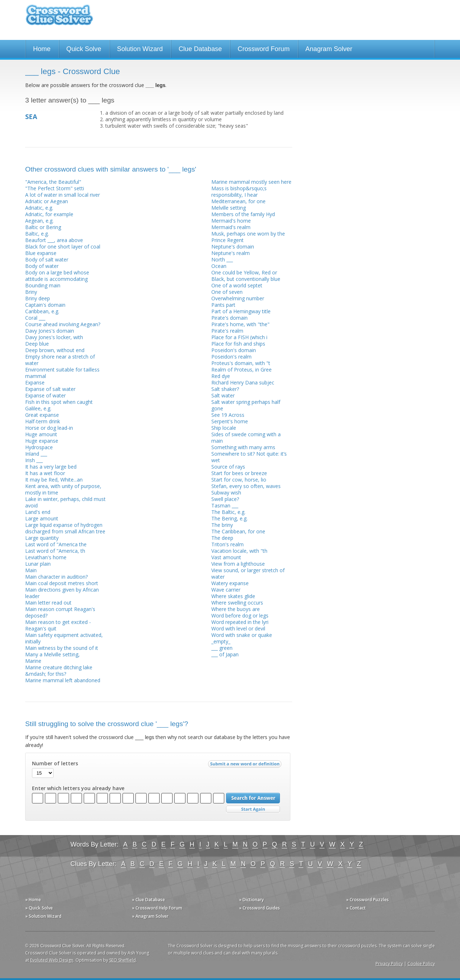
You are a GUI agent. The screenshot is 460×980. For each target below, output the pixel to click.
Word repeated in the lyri (240, 622)
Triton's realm (227, 544)
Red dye (221, 376)
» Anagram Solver (150, 916)
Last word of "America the (56, 544)
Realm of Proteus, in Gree (241, 370)
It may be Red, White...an (54, 480)
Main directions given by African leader (62, 593)
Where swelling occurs (237, 603)
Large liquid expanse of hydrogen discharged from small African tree (65, 528)
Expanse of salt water (50, 389)
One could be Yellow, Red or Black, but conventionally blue (246, 276)
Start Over (253, 809)
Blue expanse (41, 253)
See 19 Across (228, 415)
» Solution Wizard (43, 916)
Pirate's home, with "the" (240, 324)
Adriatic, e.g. (39, 208)
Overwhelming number (238, 298)
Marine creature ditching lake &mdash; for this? (59, 671)
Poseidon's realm (231, 357)
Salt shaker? (225, 389)
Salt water (223, 395)
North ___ (222, 259)
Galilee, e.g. (38, 408)
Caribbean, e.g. (42, 311)
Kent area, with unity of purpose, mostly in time (63, 489)
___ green (222, 648)
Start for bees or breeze (239, 473)
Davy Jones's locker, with (54, 337)
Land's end (38, 512)
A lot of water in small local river (63, 195)
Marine (33, 661)
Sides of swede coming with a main (246, 437)
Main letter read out (48, 603)
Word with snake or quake (242, 635)
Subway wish (226, 493)
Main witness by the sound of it (62, 648)
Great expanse (42, 415)
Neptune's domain (233, 247)
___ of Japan (225, 654)
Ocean (219, 266)
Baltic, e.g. (37, 234)
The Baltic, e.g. (228, 512)
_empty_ (221, 641)
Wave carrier (226, 590)
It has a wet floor (45, 473)
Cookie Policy (421, 964)
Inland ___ (36, 454)
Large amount (42, 518)
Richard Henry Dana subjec (243, 382)
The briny (222, 525)
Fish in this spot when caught (59, 402)
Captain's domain (45, 305)
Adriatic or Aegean (47, 201)
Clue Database (200, 49)
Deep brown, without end (55, 350)
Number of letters (55, 764)
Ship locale (224, 428)
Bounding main (43, 285)
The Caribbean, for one (238, 531)
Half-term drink (43, 421)
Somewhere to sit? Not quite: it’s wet (249, 457)
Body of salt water (47, 259)
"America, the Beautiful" (53, 182)
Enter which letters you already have (78, 788)
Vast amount (226, 557)
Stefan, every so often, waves (246, 486)
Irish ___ (34, 460)
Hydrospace (39, 447)
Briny (31, 292)
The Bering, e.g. (229, 518)
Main (31, 570)
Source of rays (228, 467)
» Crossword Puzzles (367, 900)
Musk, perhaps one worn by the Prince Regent (248, 237)
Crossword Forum (264, 49)
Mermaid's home (231, 221)
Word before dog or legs (240, 616)
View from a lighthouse (238, 564)
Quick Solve (84, 49)
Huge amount (41, 434)
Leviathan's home (46, 557)
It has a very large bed (51, 467)
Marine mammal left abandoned (63, 680)
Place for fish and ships (238, 344)
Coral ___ (35, 318)
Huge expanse (42, 441)
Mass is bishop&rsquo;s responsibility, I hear (239, 192)
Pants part (223, 305)
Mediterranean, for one (238, 201)
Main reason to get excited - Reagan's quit (58, 625)
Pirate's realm (227, 331)
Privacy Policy (389, 964)
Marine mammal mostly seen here (251, 182)
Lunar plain (38, 564)
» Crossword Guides (259, 908)
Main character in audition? (56, 577)
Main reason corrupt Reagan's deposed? (60, 612)
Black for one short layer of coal (63, 247)
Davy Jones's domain (50, 331)
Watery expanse (230, 583)
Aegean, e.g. (39, 221)
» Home (33, 900)
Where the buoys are (236, 609)
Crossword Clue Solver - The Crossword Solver (59, 18)
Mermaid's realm (231, 227)
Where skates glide (233, 596)
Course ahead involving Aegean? (63, 324)
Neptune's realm (231, 253)
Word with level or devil (238, 628)
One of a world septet (237, 285)
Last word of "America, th (55, 551)
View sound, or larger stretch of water (248, 573)
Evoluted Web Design (52, 960)
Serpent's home (230, 421)
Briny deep (38, 298)
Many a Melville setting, (52, 654)
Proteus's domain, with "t (241, 363)
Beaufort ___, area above (54, 240)
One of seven (227, 292)
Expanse (35, 382)
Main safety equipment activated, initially (64, 638)
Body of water (42, 266)
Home (42, 49)
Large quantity (42, 538)
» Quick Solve (39, 908)
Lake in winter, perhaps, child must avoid (65, 502)
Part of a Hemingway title (241, 311)
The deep (222, 538)
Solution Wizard (140, 49)
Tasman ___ (225, 505)
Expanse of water (45, 395)
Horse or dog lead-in (49, 428)
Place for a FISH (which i (239, 337)
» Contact (356, 908)
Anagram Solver (329, 49)
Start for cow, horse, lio (239, 480)
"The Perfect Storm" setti (55, 188)
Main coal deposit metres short (62, 583)
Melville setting (229, 208)
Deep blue (37, 344)
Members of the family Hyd (243, 214)
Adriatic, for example (49, 214)
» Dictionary (251, 900)
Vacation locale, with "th (239, 551)
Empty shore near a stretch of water (60, 360)
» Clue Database (148, 900)
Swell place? (225, 499)
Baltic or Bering (43, 227)
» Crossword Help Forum (157, 908)
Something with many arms (243, 447)
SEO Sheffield (123, 960)
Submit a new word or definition (246, 766)
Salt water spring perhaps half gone (246, 405)
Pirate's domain (229, 318)
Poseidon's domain (234, 350)
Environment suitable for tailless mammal (62, 373)
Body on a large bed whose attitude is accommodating (57, 276)
